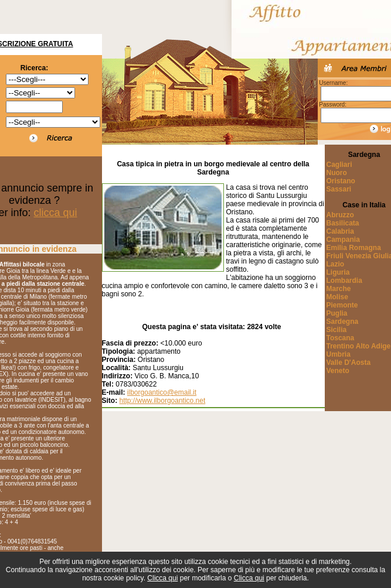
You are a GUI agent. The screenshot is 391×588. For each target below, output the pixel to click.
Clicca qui (162, 578)
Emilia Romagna (354, 248)
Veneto (338, 371)
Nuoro (337, 173)
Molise (337, 297)
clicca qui (56, 213)
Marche (339, 289)
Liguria (338, 272)
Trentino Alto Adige (359, 346)
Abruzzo (340, 215)
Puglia (337, 313)
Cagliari (339, 165)
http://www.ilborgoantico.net (163, 401)
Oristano (341, 181)
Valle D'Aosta (349, 363)
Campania (343, 240)
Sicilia (337, 330)
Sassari (339, 189)
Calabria (340, 231)
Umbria (339, 354)
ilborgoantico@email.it (162, 392)
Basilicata (343, 223)
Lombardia (344, 281)
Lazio (336, 264)
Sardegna (343, 322)
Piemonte (342, 305)
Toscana (341, 338)
